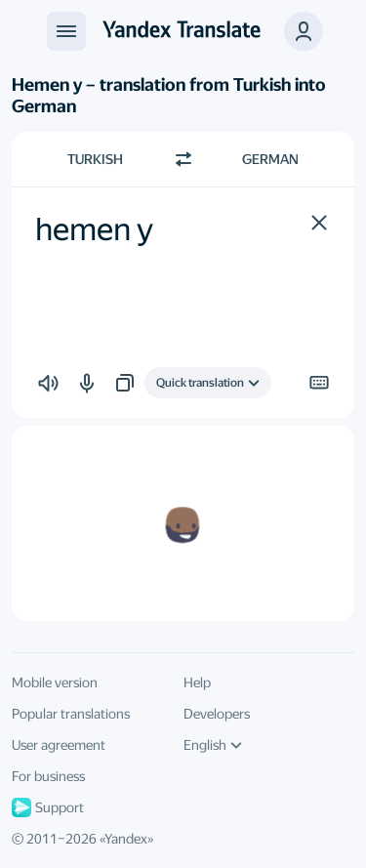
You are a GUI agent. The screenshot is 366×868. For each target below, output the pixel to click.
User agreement (59, 745)
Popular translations (71, 714)
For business (48, 776)
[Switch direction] (183, 159)
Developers (217, 714)
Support (48, 807)
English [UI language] (213, 745)
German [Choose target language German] (270, 159)
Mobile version (55, 682)
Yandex (126, 839)
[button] (319, 223)
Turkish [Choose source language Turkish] (95, 159)
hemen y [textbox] (94, 229)
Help (197, 682)
